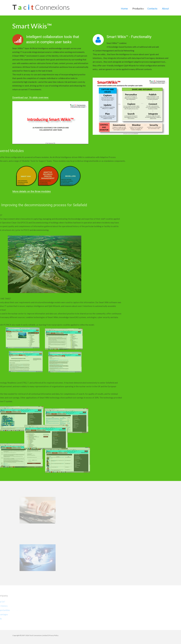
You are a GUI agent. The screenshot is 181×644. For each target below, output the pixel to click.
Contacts (152, 9)
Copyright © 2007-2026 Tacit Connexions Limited (30, 635)
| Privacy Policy (53, 635)
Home (124, 9)
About (165, 9)
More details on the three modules (32, 192)
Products (138, 9)
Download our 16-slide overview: (28, 98)
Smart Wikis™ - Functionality (131, 37)
